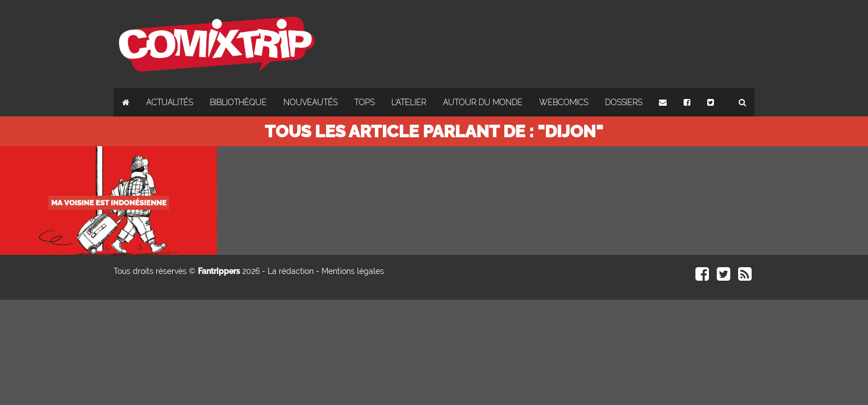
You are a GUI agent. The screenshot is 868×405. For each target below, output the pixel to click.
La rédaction (291, 271)
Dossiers (623, 102)
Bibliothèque (238, 102)
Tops (364, 102)
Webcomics (564, 102)
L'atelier (409, 102)
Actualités (169, 102)
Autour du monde (483, 102)
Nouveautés (310, 102)
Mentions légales (353, 271)
